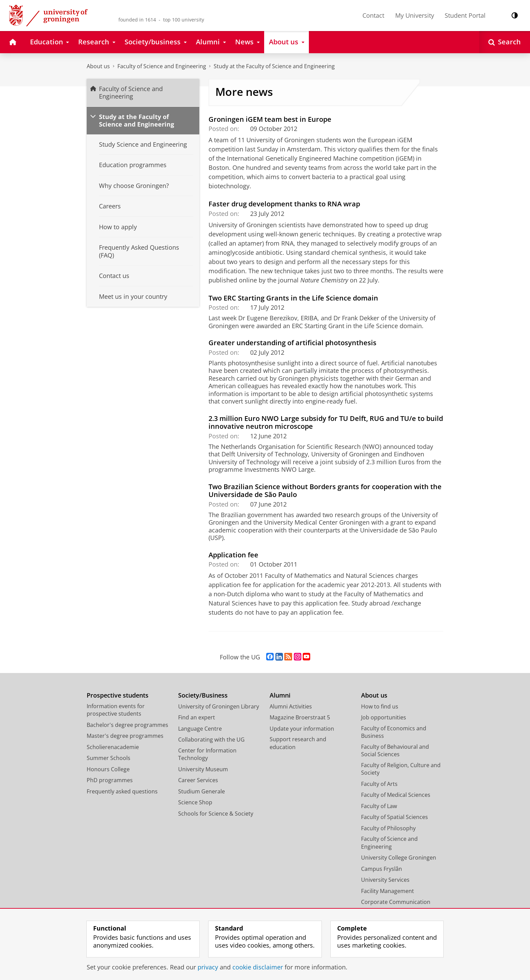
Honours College (108, 769)
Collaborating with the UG (211, 740)
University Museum (203, 769)
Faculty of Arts (379, 784)
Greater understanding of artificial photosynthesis (292, 342)
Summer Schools (109, 758)
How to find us (380, 706)
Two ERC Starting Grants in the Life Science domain (293, 298)
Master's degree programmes (125, 736)
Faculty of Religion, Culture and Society (401, 769)
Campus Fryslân (382, 869)
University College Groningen (399, 858)
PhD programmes (110, 780)
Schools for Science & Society (216, 814)
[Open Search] (505, 42)
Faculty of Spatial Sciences (395, 817)
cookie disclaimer (258, 967)
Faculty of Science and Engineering (162, 66)
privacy (208, 967)
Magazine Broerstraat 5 (300, 717)
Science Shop (195, 802)
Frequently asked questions (122, 791)
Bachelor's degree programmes (127, 725)
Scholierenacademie (113, 747)
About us (98, 66)
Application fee (233, 555)
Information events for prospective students (116, 710)
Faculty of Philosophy (388, 828)
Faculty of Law (379, 806)
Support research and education (298, 743)
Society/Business (203, 695)
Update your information (302, 729)
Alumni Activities (291, 706)
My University (415, 15)
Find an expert (197, 717)
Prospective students (118, 695)
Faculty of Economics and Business (394, 732)
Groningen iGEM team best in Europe (270, 119)
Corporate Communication (396, 902)
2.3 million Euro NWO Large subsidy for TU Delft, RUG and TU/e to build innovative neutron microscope (326, 422)
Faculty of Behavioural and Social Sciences (395, 751)
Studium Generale (202, 791)
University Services (385, 880)
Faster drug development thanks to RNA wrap (284, 204)
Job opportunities (384, 717)
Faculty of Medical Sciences (396, 795)
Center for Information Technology (207, 754)
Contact (373, 15)
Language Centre (200, 729)
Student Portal (465, 15)
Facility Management (388, 891)
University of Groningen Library (219, 706)
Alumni (280, 695)
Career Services (198, 780)
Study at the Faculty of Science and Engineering (274, 66)
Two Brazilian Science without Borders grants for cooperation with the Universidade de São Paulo (325, 491)
